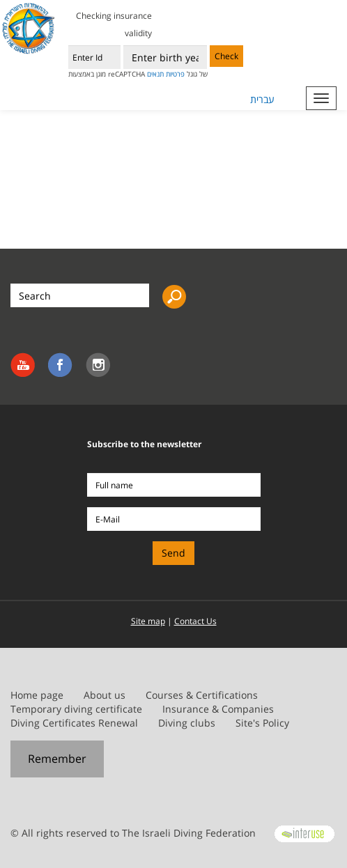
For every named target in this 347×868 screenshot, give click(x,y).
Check (226, 56)
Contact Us (195, 621)
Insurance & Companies (218, 709)
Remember (57, 759)
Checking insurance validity (114, 24)
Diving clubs (187, 723)
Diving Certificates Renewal (74, 723)
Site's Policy (262, 723)
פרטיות (175, 74)
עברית (262, 99)
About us (105, 695)
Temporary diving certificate (76, 709)
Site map (148, 621)
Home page (37, 695)
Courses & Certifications (202, 695)
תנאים (155, 74)
